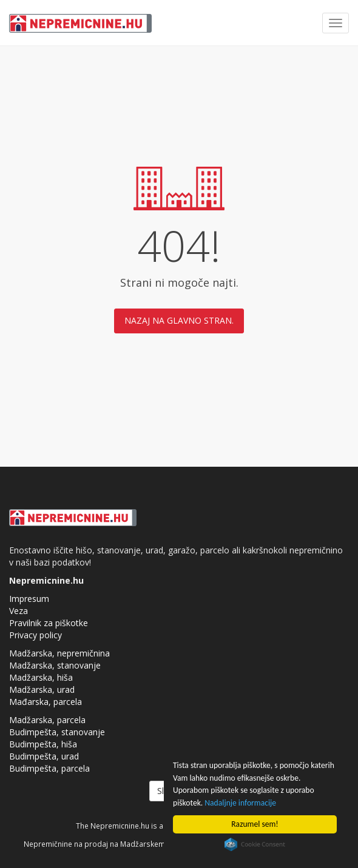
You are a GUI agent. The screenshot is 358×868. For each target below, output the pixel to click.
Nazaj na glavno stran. (179, 320)
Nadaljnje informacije (240, 803)
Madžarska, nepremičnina (59, 653)
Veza (19, 611)
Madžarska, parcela (47, 720)
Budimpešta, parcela (49, 768)
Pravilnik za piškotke (49, 623)
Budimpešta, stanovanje (57, 732)
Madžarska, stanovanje (55, 665)
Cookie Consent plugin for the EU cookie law (255, 844)
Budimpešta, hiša (43, 744)
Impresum (29, 599)
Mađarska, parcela (46, 702)
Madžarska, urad (42, 689)
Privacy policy (35, 635)
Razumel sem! (255, 824)
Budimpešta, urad (44, 756)
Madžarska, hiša (41, 677)
